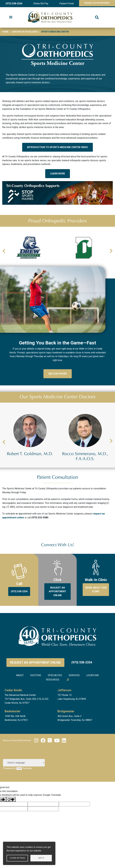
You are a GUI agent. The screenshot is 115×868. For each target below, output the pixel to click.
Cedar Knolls (13, 709)
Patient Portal (62, 4)
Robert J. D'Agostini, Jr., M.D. (30, 474)
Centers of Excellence (25, 32)
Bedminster (13, 730)
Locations (95, 695)
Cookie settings (17, 858)
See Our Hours (58, 394)
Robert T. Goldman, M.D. (85, 474)
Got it (41, 858)
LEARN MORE (58, 174)
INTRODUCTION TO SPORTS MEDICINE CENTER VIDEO (57, 147)
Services (75, 695)
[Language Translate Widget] (24, 782)
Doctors (34, 695)
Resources (52, 699)
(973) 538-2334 (13, 4)
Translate (24, 787)
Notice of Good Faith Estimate (17, 759)
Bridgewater (66, 730)
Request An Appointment (94, 4)
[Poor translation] (11, 818)
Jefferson (64, 709)
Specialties (55, 695)
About (17, 695)
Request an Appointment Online (35, 682)
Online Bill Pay (38, 4)
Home (5, 32)
